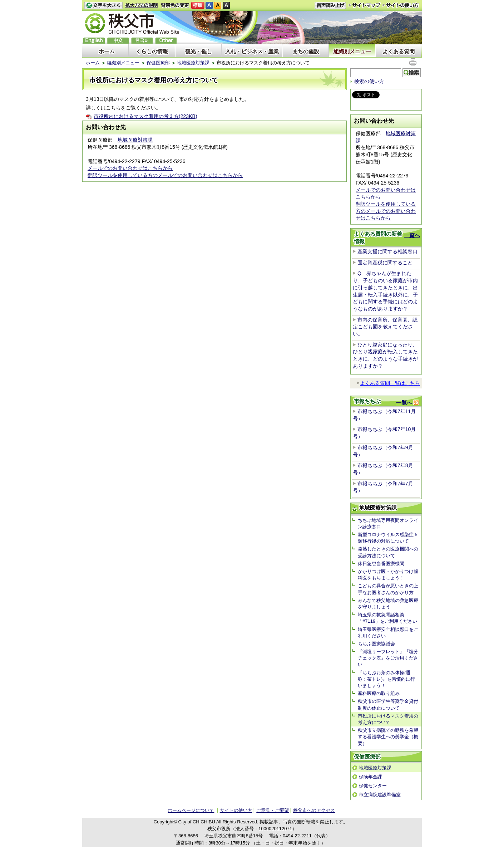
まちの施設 (306, 51)
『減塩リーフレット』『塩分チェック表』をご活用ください (388, 658)
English (94, 41)
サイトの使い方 (401, 5)
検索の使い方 (369, 81)
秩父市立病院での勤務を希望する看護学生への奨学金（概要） (388, 737)
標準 (198, 6)
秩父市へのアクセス (314, 810)
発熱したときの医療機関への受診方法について (388, 552)
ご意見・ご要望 (273, 810)
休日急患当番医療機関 (381, 564)
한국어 (142, 41)
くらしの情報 (152, 51)
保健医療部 (158, 63)
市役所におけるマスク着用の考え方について (388, 719)
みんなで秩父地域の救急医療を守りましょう (388, 604)
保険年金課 (370, 777)
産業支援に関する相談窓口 (387, 251)
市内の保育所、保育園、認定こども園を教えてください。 (385, 327)
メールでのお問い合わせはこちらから (130, 168)
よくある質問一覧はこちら (388, 383)
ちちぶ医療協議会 (376, 644)
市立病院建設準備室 (380, 795)
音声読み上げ (330, 6)
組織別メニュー (352, 51)
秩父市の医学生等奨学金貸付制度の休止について (388, 704)
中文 (118, 41)
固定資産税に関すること (385, 263)
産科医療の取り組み (379, 693)
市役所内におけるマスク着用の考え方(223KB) (145, 116)
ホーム (107, 51)
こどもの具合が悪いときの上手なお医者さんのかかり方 (388, 589)
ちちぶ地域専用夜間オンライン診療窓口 (388, 523)
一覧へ (412, 235)
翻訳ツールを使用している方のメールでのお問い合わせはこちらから (165, 175)
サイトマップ (365, 5)
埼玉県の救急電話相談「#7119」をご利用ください (387, 618)
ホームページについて (191, 810)
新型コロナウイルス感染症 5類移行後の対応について (388, 538)
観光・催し (199, 51)
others (166, 41)
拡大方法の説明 (142, 6)
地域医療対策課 (193, 63)
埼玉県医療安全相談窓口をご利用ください (388, 633)
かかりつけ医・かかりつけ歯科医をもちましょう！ (388, 575)
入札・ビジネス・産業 (252, 51)
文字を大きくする (103, 6)
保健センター (373, 786)
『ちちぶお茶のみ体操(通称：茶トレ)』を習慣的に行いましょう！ (386, 679)
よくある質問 (399, 51)
